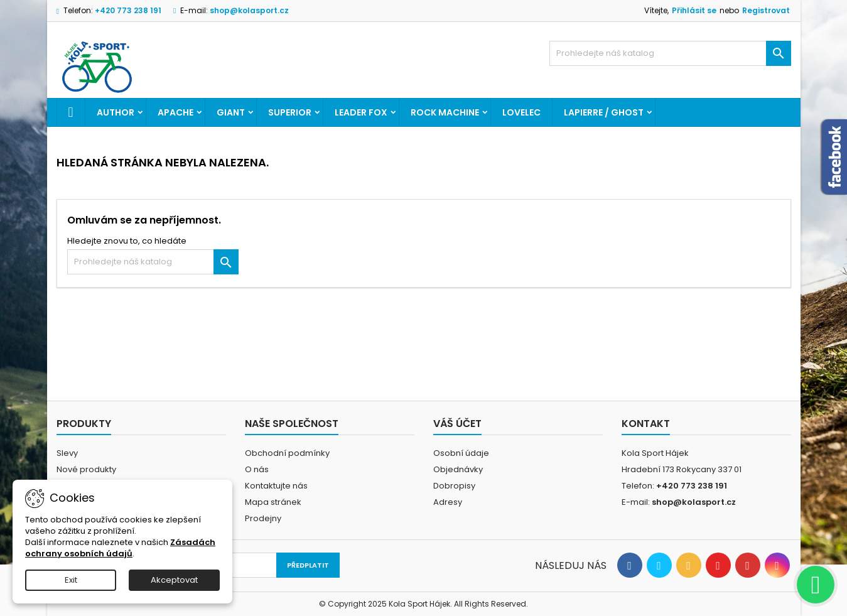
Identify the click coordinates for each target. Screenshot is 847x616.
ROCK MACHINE (445, 112)
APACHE (175, 112)
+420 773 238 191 (128, 10)
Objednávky (458, 469)
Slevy (67, 453)
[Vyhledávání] (670, 53)
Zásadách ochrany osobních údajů (120, 548)
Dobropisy (454, 486)
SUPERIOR (290, 112)
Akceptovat (174, 580)
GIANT (231, 112)
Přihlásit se (694, 10)
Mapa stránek (273, 502)
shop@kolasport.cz (249, 10)
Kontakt (646, 424)
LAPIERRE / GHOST (604, 112)
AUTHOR (116, 112)
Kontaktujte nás (276, 486)
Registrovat (766, 10)
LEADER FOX (361, 112)
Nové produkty (86, 469)
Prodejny (263, 518)
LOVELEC (521, 112)
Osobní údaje (461, 453)
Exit (71, 580)
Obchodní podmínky (287, 453)
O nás (257, 469)
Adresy (448, 502)
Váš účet (457, 424)
